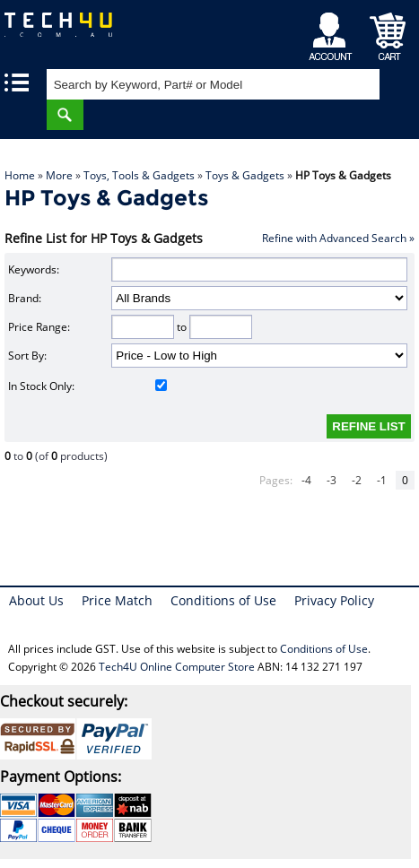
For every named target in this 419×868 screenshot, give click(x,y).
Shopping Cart (388, 32)
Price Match (117, 600)
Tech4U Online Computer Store (177, 667)
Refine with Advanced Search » (338, 238)
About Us (36, 600)
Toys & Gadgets (245, 175)
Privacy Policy (334, 600)
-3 (332, 480)
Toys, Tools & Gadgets (139, 175)
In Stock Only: (87, 386)
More (59, 175)
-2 (357, 480)
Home (20, 175)
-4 (306, 480)
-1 (382, 480)
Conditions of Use (223, 600)
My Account (333, 32)
